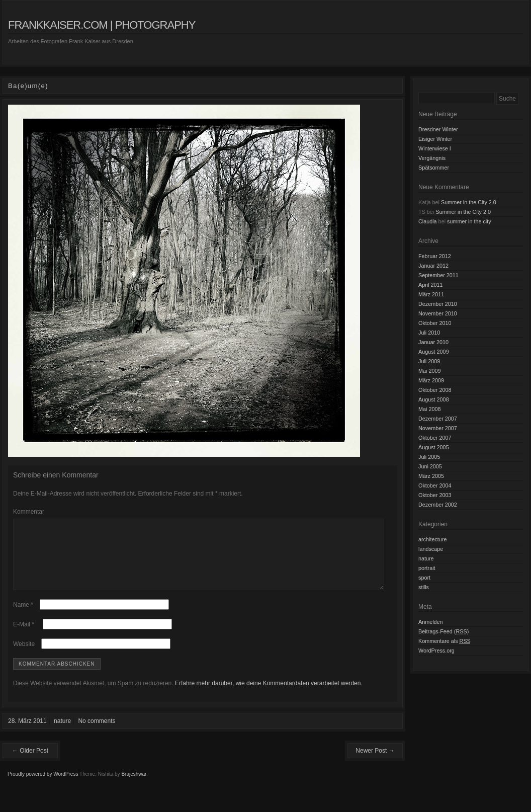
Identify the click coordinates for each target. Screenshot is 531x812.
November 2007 (438, 428)
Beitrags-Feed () (444, 631)
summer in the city (469, 221)
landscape (431, 549)
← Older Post (30, 763)
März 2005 (431, 476)
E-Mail (24, 636)
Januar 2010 (433, 342)
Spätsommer (434, 168)
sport (424, 578)
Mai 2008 (429, 409)
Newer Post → (375, 763)
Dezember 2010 (438, 304)
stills (424, 587)
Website (24, 656)
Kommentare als (445, 641)
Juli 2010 (429, 333)
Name (23, 617)
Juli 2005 (429, 457)
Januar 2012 (433, 266)
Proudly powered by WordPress (43, 786)
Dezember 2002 (438, 505)
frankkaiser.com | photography (102, 25)
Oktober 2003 (435, 495)
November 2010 (438, 313)
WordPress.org (436, 651)
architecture (432, 539)
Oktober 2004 (435, 485)
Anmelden (431, 622)
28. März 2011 (27, 733)
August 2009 (434, 352)
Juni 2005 (430, 466)
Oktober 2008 (435, 390)
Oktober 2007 (435, 438)
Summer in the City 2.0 (469, 202)
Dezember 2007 (438, 419)
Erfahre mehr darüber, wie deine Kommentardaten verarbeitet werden (268, 695)
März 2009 (431, 380)
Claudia (428, 221)
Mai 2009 (429, 371)
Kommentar (29, 512)
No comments (97, 733)
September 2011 (438, 275)
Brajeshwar (134, 786)
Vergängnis (432, 158)
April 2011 (431, 285)
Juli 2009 (429, 361)
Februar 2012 (435, 256)
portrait (427, 568)
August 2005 (434, 447)
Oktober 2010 (435, 323)
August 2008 (434, 399)
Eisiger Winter (435, 139)
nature (62, 733)
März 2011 (431, 294)
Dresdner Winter (438, 129)
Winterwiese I (435, 148)
